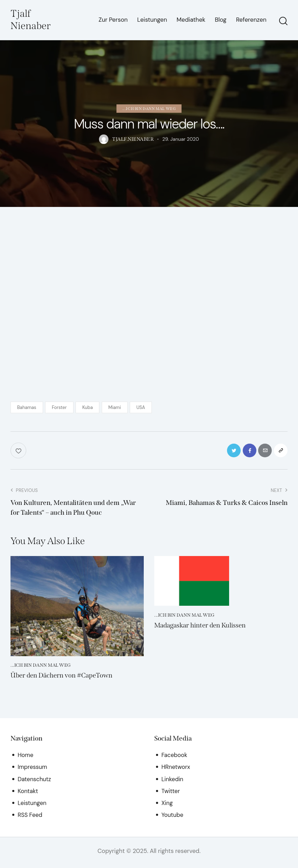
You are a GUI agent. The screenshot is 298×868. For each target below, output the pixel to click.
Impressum (33, 770)
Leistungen (32, 806)
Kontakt (28, 794)
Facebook (175, 758)
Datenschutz (35, 783)
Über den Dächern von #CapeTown (66, 679)
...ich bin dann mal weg (149, 109)
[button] (280, 453)
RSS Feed (30, 818)
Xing (167, 806)
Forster (59, 408)
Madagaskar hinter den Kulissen (204, 629)
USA (141, 408)
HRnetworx (176, 770)
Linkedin (173, 783)
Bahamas (27, 408)
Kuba (87, 408)
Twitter (171, 794)
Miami (115, 408)
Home (26, 758)
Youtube (173, 818)
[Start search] (283, 22)
